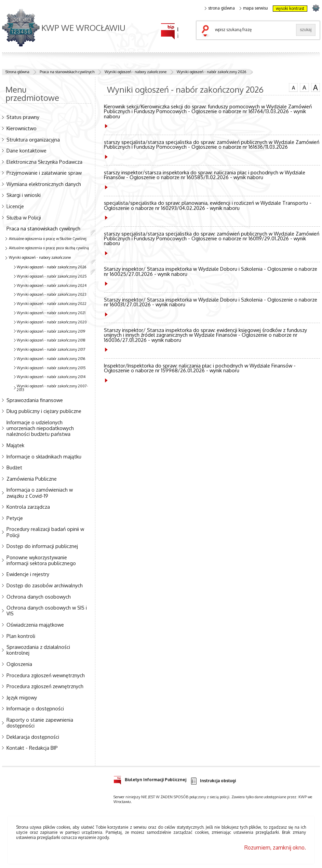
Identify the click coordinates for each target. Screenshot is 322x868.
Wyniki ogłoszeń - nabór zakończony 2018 (51, 340)
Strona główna (17, 72)
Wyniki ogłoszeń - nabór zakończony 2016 (51, 359)
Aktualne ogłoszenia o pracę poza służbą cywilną (49, 248)
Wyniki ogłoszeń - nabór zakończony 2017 (51, 349)
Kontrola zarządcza (28, 507)
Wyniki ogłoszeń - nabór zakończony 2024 (52, 285)
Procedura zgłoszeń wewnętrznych (46, 675)
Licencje (15, 206)
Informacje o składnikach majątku (44, 456)
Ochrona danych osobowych (39, 597)
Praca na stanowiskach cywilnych (67, 72)
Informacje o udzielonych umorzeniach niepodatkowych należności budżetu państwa (40, 428)
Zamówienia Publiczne (32, 479)
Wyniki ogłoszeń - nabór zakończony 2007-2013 (52, 388)
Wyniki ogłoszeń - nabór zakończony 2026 (211, 72)
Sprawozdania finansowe (35, 400)
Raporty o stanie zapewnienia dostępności (40, 723)
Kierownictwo (22, 128)
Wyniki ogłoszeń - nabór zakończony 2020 (52, 322)
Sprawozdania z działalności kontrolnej (38, 650)
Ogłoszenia (19, 664)
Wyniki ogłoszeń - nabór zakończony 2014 (51, 377)
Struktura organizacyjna (33, 139)
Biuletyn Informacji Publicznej (150, 779)
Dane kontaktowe (26, 150)
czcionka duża (316, 88)
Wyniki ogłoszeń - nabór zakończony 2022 (52, 304)
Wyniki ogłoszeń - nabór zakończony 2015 (51, 368)
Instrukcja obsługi (213, 781)
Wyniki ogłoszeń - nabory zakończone (136, 72)
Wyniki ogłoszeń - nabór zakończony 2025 (52, 276)
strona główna (220, 8)
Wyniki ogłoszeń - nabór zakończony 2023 (52, 294)
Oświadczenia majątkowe (35, 625)
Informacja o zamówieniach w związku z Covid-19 (40, 492)
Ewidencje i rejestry (28, 574)
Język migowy (22, 697)
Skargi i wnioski (24, 195)
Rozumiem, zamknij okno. (275, 847)
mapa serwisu (254, 8)
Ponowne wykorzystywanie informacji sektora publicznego (41, 560)
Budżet (14, 467)
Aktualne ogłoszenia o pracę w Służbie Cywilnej (48, 239)
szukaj (207, 31)
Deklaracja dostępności (33, 737)
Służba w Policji (24, 217)
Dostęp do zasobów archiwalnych (45, 585)
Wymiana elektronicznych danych (44, 184)
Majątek (15, 445)
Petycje (15, 518)
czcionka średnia (304, 87)
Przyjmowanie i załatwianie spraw (44, 173)
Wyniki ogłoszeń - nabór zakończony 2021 (51, 313)
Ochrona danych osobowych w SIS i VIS (47, 610)
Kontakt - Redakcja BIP (32, 748)
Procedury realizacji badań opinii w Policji (45, 532)
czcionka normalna (293, 87)
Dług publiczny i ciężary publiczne (44, 411)
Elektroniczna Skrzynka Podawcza (44, 162)
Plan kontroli (21, 636)
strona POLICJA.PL (316, 8)
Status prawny (23, 117)
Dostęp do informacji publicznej (42, 546)
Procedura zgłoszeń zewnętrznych (45, 686)
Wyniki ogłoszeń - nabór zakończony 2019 (51, 331)
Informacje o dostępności (35, 708)
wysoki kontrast (290, 8)
